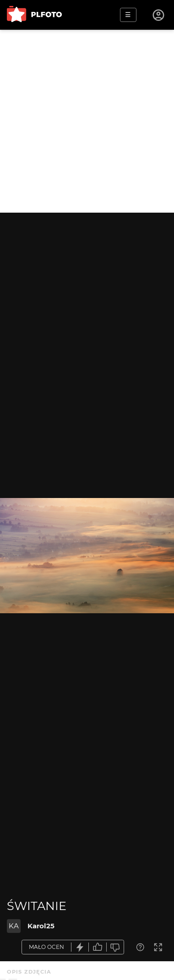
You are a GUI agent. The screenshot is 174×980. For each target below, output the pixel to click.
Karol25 (41, 926)
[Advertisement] (87, 121)
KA (14, 926)
